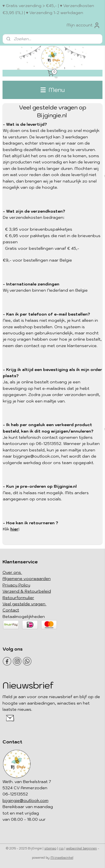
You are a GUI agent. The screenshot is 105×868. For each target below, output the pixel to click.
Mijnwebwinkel (62, 858)
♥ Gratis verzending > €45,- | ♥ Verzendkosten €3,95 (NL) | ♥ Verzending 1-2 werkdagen (48, 9)
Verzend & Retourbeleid (27, 591)
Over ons (12, 572)
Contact (11, 610)
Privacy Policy (16, 585)
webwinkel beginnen (81, 848)
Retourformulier (18, 598)
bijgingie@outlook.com (25, 800)
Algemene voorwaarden (27, 579)
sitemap (50, 848)
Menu (53, 90)
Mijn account (83, 25)
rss (61, 848)
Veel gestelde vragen (25, 604)
